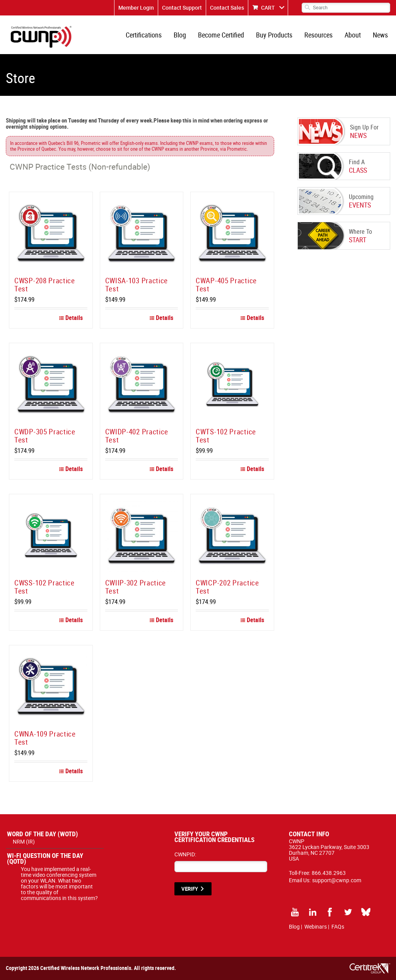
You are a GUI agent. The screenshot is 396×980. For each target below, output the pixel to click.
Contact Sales (227, 8)
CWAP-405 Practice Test (226, 285)
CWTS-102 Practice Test (226, 436)
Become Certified (221, 35)
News (380, 35)
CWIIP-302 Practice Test (136, 587)
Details (71, 318)
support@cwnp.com (337, 880)
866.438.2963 (329, 873)
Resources (318, 35)
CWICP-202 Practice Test (227, 587)
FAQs (338, 926)
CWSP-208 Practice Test (45, 285)
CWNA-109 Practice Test (45, 738)
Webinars (316, 926)
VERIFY (190, 889)
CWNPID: (185, 854)
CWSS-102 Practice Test (44, 587)
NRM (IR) (24, 841)
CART (268, 8)
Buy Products (274, 35)
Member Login (136, 8)
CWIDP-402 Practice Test (137, 436)
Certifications (144, 35)
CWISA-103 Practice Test (137, 285)
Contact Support (182, 8)
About (353, 35)
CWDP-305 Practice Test (45, 436)
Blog (180, 35)
